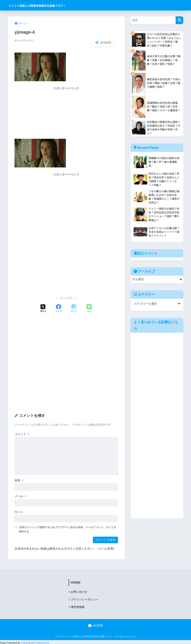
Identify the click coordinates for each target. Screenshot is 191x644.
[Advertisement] (66, 113)
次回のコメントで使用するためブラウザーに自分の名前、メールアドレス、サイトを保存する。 (68, 528)
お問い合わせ (79, 590)
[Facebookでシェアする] (58, 307)
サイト (19, 510)
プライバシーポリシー (84, 598)
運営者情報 (78, 606)
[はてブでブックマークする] (74, 307)
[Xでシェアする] (43, 307)
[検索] (179, 20)
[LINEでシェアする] (89, 307)
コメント (22, 432)
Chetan (25, 641)
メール (21, 494)
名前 (19, 479)
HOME (95, 624)
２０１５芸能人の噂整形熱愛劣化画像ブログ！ (52, 5)
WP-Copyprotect (40, 641)
